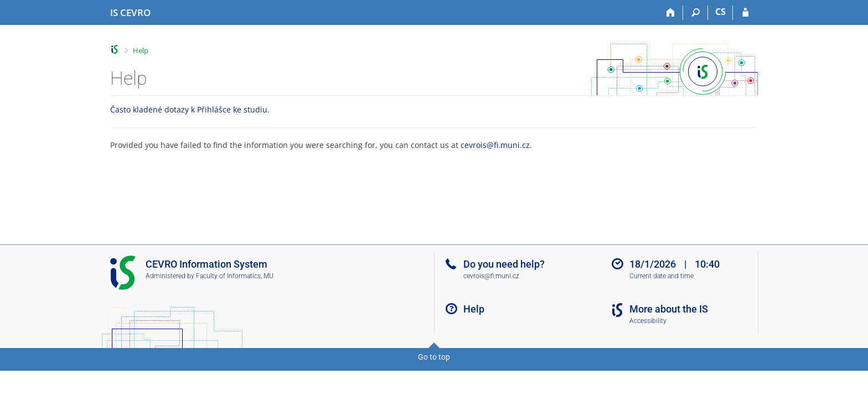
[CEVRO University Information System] (130, 13)
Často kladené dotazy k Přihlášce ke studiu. (190, 109)
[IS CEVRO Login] (745, 13)
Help (141, 50)
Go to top (434, 357)
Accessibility (648, 321)
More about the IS (669, 309)
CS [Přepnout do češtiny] (720, 12)
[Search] (696, 13)
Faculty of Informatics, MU (235, 276)
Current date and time (662, 276)
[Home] (671, 13)
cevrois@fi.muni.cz (495, 145)
